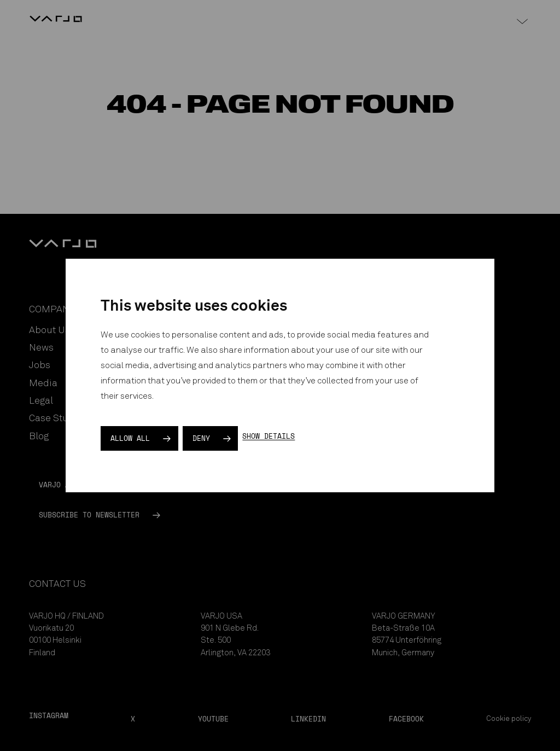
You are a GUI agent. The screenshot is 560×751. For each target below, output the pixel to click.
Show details (269, 436)
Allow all (130, 438)
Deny (201, 438)
